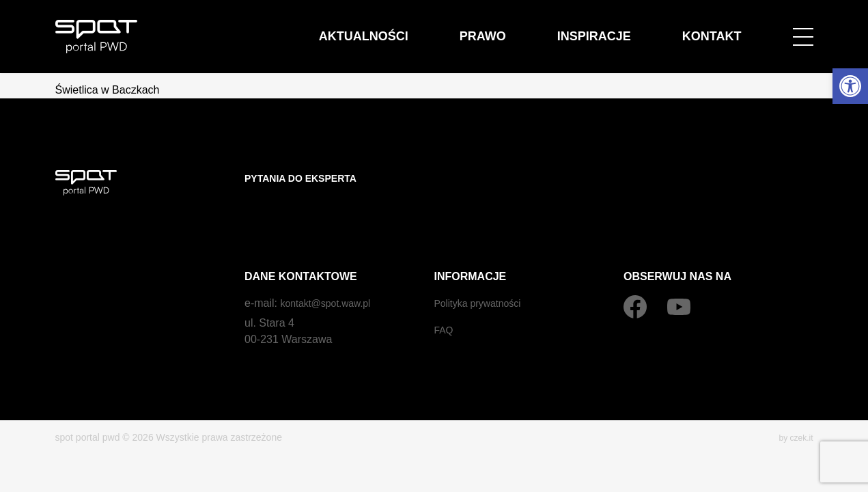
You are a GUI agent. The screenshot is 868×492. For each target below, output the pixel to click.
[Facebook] (635, 279)
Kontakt (725, 28)
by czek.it (793, 410)
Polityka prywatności (484, 276)
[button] (850, 86)
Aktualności (460, 28)
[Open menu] (803, 29)
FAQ (445, 302)
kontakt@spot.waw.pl (332, 276)
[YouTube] (679, 279)
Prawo (551, 28)
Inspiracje (635, 28)
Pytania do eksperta (308, 178)
